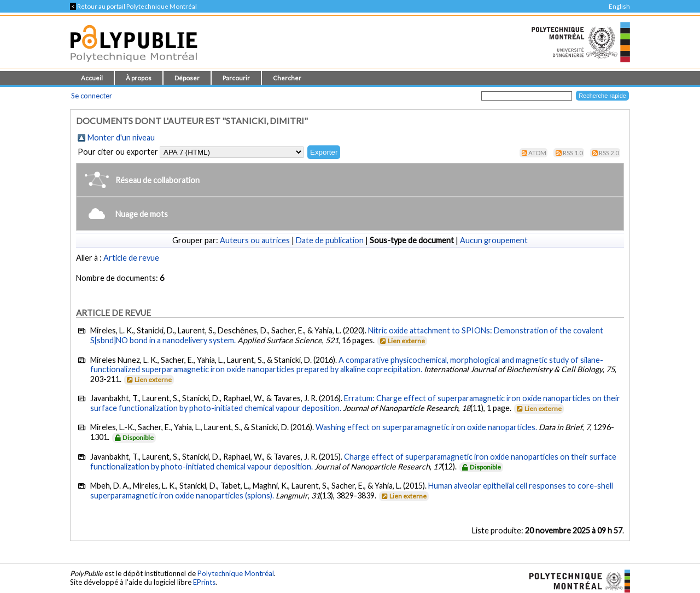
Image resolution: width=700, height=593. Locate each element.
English (619, 6)
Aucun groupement (494, 240)
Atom (537, 153)
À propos (139, 78)
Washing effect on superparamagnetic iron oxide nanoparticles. (426, 427)
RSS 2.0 (609, 153)
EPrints (204, 582)
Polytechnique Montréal (236, 573)
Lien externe (402, 341)
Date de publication (330, 240)
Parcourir (236, 78)
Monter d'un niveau (121, 137)
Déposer (187, 78)
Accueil (92, 78)
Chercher (287, 78)
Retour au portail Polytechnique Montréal (133, 6)
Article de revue (131, 258)
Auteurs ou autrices (255, 240)
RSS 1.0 (573, 153)
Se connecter (92, 96)
